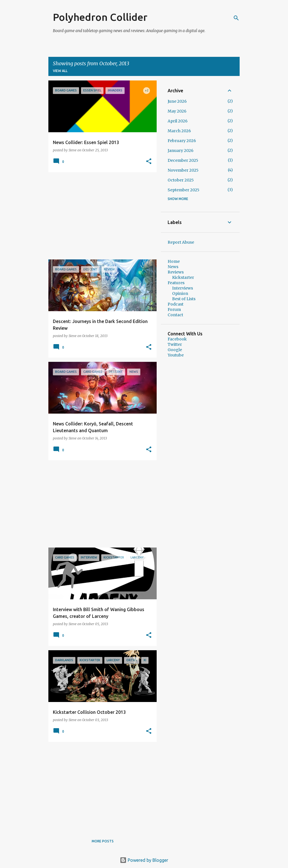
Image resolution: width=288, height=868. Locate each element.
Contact (175, 315)
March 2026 (179, 131)
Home (174, 261)
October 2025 (181, 180)
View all (60, 71)
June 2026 (177, 101)
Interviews (183, 288)
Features (176, 283)
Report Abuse (181, 242)
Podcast (175, 304)
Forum (174, 309)
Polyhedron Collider (100, 17)
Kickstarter (183, 277)
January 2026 (181, 151)
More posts (103, 841)
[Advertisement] (100, 216)
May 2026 (177, 111)
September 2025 (184, 190)
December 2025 (183, 160)
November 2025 (183, 170)
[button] (149, 162)
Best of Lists (184, 299)
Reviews (176, 272)
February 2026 (182, 141)
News (173, 267)
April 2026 (178, 121)
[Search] (236, 18)
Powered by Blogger (144, 860)
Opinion (180, 293)
